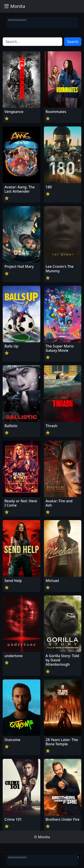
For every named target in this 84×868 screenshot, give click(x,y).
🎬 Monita (14, 6)
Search (73, 42)
